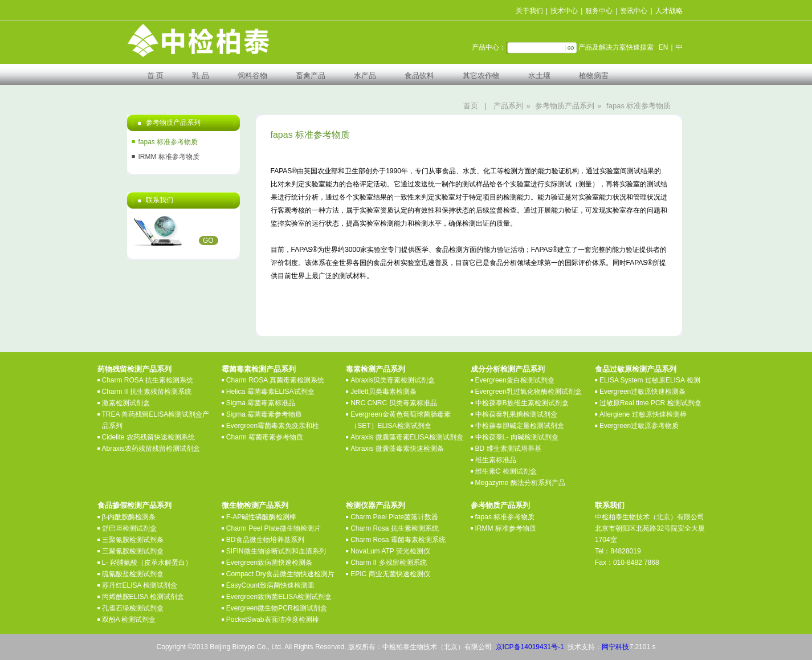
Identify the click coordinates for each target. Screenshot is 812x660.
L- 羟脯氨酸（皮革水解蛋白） (147, 563)
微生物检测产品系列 (255, 505)
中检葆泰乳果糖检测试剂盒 (516, 414)
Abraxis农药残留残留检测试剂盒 (151, 449)
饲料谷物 (252, 76)
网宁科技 (615, 647)
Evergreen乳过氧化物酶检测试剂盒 (529, 392)
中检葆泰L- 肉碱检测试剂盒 (517, 437)
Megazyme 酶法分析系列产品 (520, 483)
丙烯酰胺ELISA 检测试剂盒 (143, 597)
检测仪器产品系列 (376, 505)
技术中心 (564, 11)
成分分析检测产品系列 (508, 369)
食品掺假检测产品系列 (134, 505)
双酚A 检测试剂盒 (129, 620)
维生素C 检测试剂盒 (506, 471)
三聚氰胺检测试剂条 (133, 540)
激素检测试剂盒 (126, 403)
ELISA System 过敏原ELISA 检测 (650, 380)
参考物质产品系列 (565, 106)
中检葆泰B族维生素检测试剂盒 (522, 403)
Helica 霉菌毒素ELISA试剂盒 (270, 392)
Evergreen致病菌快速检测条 (269, 563)
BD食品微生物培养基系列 (265, 540)
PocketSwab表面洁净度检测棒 (273, 620)
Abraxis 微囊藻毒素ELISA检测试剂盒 (407, 437)
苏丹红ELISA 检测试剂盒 (140, 585)
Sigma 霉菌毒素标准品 (261, 403)
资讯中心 (634, 11)
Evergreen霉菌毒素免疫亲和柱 (273, 426)
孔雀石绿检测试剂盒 (133, 608)
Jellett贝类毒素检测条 (383, 392)
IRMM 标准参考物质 (169, 157)
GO (208, 241)
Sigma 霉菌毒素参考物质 (264, 414)
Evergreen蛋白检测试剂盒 (515, 380)
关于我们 (529, 11)
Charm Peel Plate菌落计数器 (394, 517)
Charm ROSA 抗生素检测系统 (148, 380)
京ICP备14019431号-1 (530, 647)
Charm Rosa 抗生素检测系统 (395, 528)
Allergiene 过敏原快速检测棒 (643, 414)
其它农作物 (481, 76)
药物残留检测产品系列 (134, 369)
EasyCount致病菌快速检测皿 (270, 585)
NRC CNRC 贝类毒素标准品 (393, 403)
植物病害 (594, 76)
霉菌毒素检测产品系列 (259, 369)
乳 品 (201, 76)
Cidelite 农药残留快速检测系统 (148, 437)
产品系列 (508, 106)
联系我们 (610, 505)
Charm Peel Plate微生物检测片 (274, 528)
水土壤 (539, 76)
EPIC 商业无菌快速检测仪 (390, 574)
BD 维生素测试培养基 (508, 449)
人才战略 (669, 11)
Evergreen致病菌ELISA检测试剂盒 (279, 597)
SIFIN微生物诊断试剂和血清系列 (276, 551)
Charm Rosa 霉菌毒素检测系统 (398, 540)
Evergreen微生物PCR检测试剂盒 (277, 608)
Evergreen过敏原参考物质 (639, 426)
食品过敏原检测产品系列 (636, 369)
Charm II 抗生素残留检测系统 (147, 392)
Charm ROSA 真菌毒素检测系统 (275, 380)
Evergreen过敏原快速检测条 (642, 392)
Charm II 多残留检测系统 (388, 563)
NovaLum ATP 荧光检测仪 (390, 551)
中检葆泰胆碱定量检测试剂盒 (520, 426)
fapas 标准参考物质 (638, 106)
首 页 (156, 76)
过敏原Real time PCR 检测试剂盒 (650, 403)
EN (664, 47)
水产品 (365, 76)
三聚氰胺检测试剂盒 (133, 551)
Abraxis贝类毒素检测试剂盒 (393, 380)
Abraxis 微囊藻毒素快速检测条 (397, 449)
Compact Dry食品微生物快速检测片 (280, 574)
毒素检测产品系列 (376, 369)
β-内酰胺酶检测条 (129, 517)
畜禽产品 (311, 76)
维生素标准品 (496, 460)
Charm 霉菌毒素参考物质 (265, 437)
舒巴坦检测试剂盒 (129, 528)
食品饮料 (419, 76)
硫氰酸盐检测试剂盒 (133, 574)
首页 (471, 106)
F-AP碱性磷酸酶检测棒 (261, 517)
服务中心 (599, 11)
